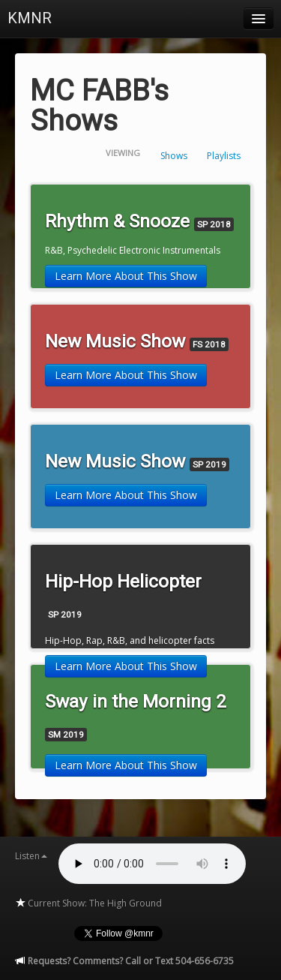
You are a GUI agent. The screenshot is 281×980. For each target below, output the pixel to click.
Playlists (224, 156)
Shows (174, 156)
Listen (31, 856)
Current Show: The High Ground (88, 903)
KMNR (30, 18)
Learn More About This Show (126, 276)
